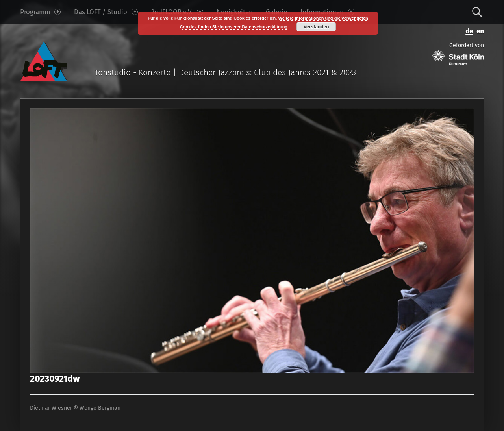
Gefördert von (458, 54)
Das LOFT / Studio (106, 12)
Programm (40, 12)
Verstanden (316, 27)
